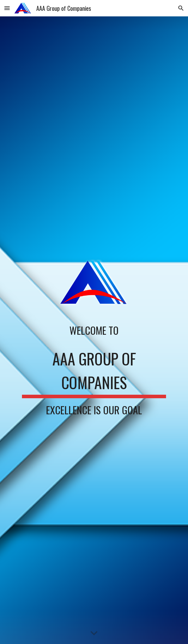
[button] (7, 8)
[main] (94, 330)
